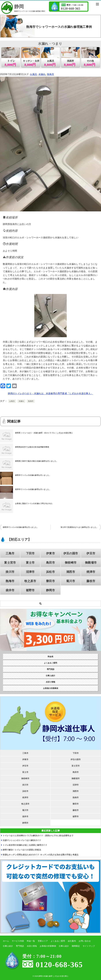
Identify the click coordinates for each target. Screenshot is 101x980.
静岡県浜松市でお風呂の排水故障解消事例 (32, 447)
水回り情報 (50, 682)
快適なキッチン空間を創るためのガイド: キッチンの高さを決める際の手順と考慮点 (41, 855)
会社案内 (72, 941)
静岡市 (50, 590)
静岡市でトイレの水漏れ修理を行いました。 (33, 475)
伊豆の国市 (71, 553)
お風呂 (33, 74)
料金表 (50, 657)
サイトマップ (89, 946)
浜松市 (50, 572)
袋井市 (10, 590)
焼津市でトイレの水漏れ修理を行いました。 (33, 489)
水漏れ (42, 74)
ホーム (6, 941)
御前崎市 (71, 563)
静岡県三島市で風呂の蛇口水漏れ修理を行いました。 (37, 461)
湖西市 (71, 572)
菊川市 (71, 581)
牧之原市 (30, 581)
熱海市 (50, 74)
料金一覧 (31, 941)
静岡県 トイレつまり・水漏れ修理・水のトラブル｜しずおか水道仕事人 (44, 433)
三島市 (10, 553)
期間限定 (76, 946)
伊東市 (50, 553)
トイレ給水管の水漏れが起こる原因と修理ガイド (25, 845)
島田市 (50, 563)
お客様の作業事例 (51, 688)
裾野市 (30, 590)
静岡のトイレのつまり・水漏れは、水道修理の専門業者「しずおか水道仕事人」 (50, 393)
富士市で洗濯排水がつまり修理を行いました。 (79, 527)
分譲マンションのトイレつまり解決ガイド (22, 840)
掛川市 (10, 572)
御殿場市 (91, 563)
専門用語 (51, 669)
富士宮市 (10, 563)
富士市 (30, 563)
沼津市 (30, 572)
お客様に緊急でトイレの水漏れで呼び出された (34, 503)
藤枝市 (91, 581)
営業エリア (43, 941)
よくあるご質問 (50, 663)
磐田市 (50, 581)
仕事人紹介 (50, 676)
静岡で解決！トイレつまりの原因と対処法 (22, 850)
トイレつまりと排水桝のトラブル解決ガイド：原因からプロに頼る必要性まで (38, 835)
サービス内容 (18, 941)
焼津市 (91, 572)
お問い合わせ (85, 941)
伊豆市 (91, 553)
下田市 (30, 553)
